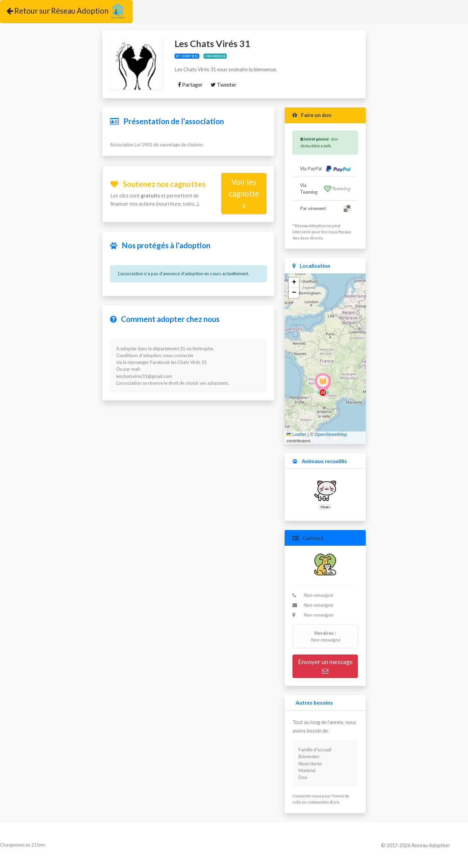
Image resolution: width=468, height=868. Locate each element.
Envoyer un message (325, 666)
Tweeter (224, 84)
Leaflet (296, 434)
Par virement (325, 208)
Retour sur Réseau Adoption (66, 12)
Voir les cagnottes (244, 194)
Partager (190, 84)
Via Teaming (325, 189)
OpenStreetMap (331, 434)
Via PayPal (325, 169)
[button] (323, 384)
